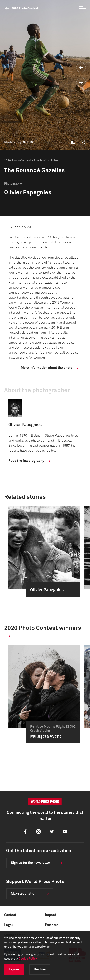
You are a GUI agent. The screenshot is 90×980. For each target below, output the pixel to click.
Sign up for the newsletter (30, 863)
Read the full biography (26, 461)
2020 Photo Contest (25, 8)
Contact (10, 915)
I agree (14, 969)
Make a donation (24, 894)
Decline (40, 969)
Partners (52, 925)
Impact (51, 915)
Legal (8, 925)
